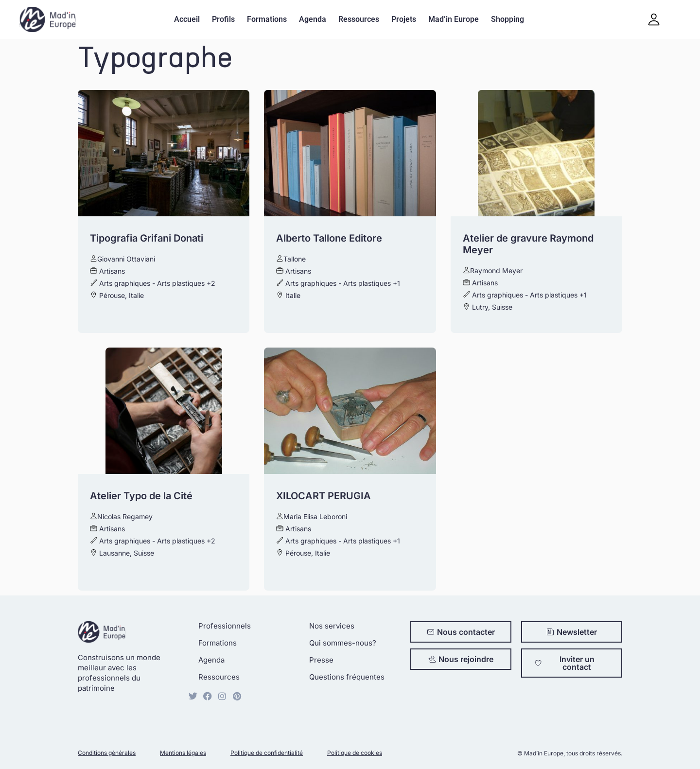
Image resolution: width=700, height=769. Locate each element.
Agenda (313, 19)
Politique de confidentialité (267, 753)
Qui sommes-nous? (343, 643)
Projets (404, 19)
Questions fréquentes (347, 677)
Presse (321, 660)
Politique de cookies (355, 753)
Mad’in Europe (454, 19)
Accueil (187, 19)
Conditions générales (107, 753)
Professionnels (225, 626)
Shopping (507, 19)
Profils (223, 19)
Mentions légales (183, 753)
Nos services (332, 626)
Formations (267, 19)
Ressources (359, 19)
